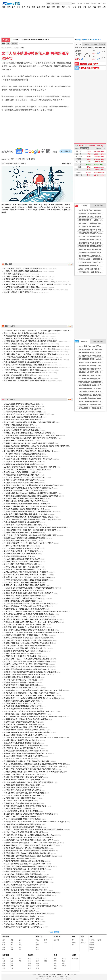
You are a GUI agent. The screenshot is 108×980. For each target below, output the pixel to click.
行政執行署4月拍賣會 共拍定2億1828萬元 (20, 546)
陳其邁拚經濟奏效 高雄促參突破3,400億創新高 (21, 740)
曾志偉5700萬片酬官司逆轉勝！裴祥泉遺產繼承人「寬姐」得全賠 (28, 517)
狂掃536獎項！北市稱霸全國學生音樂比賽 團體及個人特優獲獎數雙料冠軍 (32, 633)
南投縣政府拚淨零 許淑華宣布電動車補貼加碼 (21, 685)
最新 (4, 940)
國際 (33, 7)
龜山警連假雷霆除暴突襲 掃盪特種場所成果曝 (21, 483)
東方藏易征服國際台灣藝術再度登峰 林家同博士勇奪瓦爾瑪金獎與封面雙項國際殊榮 (35, 527)
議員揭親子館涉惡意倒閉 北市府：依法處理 (20, 908)
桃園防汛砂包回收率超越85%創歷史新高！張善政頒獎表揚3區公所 (29, 512)
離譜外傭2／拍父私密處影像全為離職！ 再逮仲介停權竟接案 (26, 675)
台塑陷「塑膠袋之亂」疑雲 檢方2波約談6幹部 (21, 601)
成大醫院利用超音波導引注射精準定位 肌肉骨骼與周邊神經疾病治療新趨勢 (32, 346)
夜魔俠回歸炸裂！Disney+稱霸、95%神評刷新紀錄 (23, 727)
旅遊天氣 (92, 945)
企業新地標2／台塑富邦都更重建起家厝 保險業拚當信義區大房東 (28, 290)
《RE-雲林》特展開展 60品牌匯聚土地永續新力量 (22, 373)
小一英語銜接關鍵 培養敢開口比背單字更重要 (21, 811)
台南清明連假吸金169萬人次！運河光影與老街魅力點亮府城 (26, 761)
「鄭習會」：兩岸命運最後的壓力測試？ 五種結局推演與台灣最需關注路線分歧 (34, 830)
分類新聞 (6, 937)
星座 (48, 7)
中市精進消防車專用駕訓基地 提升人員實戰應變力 (23, 596)
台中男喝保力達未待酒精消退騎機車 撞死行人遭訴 (23, 569)
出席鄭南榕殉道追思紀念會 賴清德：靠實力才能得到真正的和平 (28, 895)
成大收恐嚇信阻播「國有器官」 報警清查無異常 (22, 567)
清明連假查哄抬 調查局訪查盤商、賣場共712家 (21, 916)
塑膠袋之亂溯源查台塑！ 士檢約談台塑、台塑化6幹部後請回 (26, 638)
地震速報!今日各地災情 (89, 64)
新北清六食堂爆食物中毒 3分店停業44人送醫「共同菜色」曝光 (27, 669)
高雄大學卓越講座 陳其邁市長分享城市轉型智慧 (22, 362)
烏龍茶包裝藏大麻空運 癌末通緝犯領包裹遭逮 (21, 420)
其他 (20, 961)
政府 (99, 7)
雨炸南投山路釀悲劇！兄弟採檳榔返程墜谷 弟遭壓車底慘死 (26, 606)
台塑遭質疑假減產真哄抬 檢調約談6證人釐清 (21, 703)
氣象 (91, 937)
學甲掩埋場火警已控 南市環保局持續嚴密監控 (21, 480)
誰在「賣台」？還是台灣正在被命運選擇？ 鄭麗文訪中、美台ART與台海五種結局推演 (36, 612)
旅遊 (84, 7)
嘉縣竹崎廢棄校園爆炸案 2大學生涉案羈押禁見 (21, 924)
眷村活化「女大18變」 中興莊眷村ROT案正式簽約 (23, 898)
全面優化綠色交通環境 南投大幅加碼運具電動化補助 (23, 777)
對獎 (82, 937)
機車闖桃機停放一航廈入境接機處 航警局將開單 (22, 336)
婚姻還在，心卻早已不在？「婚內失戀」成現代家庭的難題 (26, 664)
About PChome (69, 975)
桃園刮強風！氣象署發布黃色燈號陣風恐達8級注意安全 (25, 880)
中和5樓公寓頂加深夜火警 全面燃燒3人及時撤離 (22, 677)
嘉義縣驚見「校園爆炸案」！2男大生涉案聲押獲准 (23, 491)
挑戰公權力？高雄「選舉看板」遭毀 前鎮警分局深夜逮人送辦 (27, 661)
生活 (68, 7)
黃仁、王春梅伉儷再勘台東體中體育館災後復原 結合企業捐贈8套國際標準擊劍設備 (35, 764)
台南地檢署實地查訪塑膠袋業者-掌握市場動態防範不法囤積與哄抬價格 (30, 769)
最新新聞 (81, 341)
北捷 (28, 159)
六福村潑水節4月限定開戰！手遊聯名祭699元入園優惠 (24, 730)
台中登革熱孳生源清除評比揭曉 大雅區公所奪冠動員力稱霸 (26, 580)
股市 (75, 3)
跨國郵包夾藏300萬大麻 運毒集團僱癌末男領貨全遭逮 (24, 365)
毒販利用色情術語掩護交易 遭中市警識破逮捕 (21, 551)
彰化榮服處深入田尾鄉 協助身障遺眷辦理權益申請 (23, 824)
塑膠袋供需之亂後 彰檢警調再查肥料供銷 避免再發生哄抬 (25, 890)
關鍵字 (74, 955)
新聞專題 (57, 937)
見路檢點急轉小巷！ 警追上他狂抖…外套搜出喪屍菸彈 (24, 609)
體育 (63, 7)
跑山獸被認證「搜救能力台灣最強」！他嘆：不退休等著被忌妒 (27, 640)
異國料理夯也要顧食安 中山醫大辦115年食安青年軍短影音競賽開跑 (29, 443)
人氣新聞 (81, 206)
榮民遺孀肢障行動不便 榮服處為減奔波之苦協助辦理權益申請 (27, 901)
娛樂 (58, 7)
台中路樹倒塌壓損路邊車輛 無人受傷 (18, 556)
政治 (14, 7)
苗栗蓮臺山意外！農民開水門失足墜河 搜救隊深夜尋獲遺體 (26, 848)
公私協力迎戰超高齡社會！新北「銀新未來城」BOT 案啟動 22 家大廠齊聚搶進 (33, 772)
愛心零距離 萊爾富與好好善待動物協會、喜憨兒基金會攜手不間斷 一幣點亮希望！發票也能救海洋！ (41, 738)
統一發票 (83, 942)
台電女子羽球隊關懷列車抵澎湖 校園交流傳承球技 (23, 819)
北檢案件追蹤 (96, 40)
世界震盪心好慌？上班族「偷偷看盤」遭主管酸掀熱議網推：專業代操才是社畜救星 (35, 822)
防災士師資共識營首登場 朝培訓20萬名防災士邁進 (23, 412)
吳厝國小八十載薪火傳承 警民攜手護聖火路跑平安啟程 (24, 585)
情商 (20, 942)
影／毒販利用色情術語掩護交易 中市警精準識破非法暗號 (25, 357)
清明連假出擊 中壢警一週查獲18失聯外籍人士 (21, 798)
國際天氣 (92, 947)
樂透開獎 (102, 44)
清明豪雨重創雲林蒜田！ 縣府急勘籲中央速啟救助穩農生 (25, 806)
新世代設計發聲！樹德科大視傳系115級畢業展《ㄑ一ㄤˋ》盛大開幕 (29, 349)
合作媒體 (93, 3)
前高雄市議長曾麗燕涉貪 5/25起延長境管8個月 (21, 919)
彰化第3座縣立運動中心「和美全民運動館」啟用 (22, 748)
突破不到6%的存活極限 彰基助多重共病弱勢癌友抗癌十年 (26, 753)
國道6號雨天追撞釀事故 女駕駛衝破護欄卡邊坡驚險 (23, 827)
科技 (29, 7)
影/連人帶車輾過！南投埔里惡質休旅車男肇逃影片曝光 (24, 381)
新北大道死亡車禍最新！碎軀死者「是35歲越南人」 (23, 927)
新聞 (3, 44)
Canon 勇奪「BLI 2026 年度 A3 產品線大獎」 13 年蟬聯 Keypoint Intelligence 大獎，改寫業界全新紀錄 (42, 331)
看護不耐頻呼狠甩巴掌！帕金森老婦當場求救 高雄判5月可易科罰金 (29, 630)
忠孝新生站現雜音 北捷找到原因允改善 (18, 292)
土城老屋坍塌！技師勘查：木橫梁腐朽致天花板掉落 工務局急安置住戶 (30, 696)
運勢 (43, 7)
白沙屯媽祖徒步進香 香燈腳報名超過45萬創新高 (22, 803)
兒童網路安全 (60, 975)
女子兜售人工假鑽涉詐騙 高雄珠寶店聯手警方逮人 (23, 339)
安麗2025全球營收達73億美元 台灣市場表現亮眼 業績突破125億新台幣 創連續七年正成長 (37, 717)
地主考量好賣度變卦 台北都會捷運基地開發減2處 (22, 269)
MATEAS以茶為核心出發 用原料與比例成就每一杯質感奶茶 (26, 572)
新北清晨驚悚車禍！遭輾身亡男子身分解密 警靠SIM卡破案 (26, 719)
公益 (63, 963)
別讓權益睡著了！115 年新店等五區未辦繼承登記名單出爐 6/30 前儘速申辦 (32, 698)
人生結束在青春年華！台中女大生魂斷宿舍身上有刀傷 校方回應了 (28, 543)
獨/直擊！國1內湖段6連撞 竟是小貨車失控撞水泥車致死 (25, 864)
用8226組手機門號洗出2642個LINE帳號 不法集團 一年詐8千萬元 (28, 459)
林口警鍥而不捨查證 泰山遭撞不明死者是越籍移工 (23, 790)
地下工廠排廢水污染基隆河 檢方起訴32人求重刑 (22, 548)
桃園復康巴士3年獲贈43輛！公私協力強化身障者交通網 (25, 538)
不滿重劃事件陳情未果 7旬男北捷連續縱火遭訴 (21, 287)
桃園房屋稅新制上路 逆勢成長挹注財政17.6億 (21, 533)
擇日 (73, 945)
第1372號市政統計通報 (12, 274)
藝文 (63, 961)
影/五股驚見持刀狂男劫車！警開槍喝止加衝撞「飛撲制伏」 (26, 575)
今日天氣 (78, 44)
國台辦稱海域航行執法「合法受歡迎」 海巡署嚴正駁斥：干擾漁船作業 (30, 354)
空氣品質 (86, 44)
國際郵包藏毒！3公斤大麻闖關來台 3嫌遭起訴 (21, 472)
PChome (87, 3)
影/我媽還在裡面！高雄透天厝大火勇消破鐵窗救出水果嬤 (25, 627)
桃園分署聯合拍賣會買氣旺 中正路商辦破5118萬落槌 (24, 651)
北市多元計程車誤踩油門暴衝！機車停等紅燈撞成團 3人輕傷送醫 (28, 866)
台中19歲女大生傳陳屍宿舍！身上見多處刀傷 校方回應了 (25, 625)
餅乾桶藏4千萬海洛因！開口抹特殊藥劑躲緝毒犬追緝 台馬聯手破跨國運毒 (31, 360)
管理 (55, 966)
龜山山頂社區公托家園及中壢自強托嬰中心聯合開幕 (23, 735)
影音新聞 (6, 955)
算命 (73, 940)
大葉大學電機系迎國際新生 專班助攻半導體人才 (22, 559)
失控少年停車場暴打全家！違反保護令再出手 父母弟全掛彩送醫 (28, 838)
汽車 (94, 7)
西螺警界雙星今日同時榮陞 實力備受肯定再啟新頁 (23, 922)
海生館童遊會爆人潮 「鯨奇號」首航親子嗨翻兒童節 (23, 746)
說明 (99, 3)
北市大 (12, 159)
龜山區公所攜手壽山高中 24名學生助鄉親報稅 (21, 885)
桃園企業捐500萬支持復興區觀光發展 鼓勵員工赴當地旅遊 (26, 514)
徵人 (76, 975)
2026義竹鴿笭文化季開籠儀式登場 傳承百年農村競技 (24, 874)
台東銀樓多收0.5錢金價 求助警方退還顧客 (20, 911)
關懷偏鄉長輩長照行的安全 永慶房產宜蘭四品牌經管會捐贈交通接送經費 (31, 906)
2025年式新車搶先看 (89, 68)
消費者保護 (52, 975)
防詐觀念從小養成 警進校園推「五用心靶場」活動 (23, 656)
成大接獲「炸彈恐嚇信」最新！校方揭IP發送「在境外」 (25, 598)
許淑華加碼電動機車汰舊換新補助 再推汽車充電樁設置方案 (26, 877)
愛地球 (64, 966)
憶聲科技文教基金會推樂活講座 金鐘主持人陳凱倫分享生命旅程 (28, 433)
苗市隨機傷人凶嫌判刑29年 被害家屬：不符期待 (22, 795)
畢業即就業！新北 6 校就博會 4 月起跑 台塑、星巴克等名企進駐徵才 (30, 693)
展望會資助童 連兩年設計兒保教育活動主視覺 (21, 590)
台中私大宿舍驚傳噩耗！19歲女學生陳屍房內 (21, 709)
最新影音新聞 (98, 341)
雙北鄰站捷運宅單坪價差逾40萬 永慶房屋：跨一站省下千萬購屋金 (29, 284)
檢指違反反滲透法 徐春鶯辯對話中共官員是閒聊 (22, 780)
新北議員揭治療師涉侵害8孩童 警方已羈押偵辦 (21, 701)
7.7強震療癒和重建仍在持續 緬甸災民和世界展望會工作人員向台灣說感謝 (31, 435)
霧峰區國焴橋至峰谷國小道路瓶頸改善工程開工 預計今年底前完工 (28, 593)
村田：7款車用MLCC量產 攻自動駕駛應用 (27, 40)
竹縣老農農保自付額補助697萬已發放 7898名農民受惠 (24, 793)
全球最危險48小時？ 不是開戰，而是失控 (19, 682)
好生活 (64, 959)
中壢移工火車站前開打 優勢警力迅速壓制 (19, 654)
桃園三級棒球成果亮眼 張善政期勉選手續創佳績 (22, 743)
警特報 (99, 940)
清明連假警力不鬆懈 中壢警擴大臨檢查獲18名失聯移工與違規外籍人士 (30, 856)
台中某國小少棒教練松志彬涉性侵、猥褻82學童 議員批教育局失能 (29, 604)
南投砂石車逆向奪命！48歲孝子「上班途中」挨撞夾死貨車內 (27, 617)
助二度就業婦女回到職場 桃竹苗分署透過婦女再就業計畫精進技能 (28, 451)
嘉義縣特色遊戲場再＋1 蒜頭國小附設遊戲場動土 (22, 872)
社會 (19, 7)
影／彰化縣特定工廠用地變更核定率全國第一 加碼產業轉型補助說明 (29, 422)
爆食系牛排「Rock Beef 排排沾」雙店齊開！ (21, 725)
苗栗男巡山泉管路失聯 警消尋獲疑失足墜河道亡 (22, 785)
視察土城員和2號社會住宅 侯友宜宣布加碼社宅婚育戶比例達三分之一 (30, 711)
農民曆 (78, 40)
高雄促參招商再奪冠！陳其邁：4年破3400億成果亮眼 (24, 861)
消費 (79, 7)
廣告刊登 (45, 975)
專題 (9, 7)
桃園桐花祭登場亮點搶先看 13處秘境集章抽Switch (23, 887)
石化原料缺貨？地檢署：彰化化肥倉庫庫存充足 (22, 722)
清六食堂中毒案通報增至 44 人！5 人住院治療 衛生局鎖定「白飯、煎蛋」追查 (33, 767)
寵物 (20, 940)
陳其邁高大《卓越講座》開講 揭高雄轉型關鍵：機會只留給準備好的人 (30, 619)
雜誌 (89, 7)
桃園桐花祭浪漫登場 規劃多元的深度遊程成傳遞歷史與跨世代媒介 (28, 840)
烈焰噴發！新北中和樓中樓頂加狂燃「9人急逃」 (22, 688)
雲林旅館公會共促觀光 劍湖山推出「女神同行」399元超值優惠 (27, 352)
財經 (24, 7)
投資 (55, 963)
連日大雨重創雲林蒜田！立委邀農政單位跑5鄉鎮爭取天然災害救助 (29, 614)
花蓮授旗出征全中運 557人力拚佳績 (17, 809)
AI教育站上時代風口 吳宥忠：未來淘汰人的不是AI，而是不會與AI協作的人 (32, 622)
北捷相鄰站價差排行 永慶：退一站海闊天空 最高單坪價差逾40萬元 (29, 282)
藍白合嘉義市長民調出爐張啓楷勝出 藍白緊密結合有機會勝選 (27, 732)
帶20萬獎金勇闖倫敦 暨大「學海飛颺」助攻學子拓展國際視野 (27, 577)
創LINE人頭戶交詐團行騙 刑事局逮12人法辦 (20, 564)
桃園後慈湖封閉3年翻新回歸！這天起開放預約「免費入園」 (26, 635)
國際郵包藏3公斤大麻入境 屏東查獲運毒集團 (21, 554)
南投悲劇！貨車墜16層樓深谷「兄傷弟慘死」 (21, 680)
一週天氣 (92, 942)
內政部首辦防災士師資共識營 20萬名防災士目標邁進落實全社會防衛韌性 (31, 367)
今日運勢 (85, 40)
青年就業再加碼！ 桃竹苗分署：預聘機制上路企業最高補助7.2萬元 (29, 835)
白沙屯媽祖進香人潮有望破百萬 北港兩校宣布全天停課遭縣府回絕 (28, 488)
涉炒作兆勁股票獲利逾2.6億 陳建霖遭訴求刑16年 (22, 562)
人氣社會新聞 (98, 206)
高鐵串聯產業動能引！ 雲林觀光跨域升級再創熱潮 (23, 583)
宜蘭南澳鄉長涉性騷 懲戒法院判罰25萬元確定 (21, 541)
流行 (20, 950)
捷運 (24, 159)
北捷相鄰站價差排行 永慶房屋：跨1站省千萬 (21, 279)
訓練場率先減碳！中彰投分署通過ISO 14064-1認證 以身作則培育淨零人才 (32, 843)
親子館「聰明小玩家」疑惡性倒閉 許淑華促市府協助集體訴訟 (27, 667)
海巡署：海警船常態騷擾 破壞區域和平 (92, 401)
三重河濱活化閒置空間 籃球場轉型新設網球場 (21, 271)
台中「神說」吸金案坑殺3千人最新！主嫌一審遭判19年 (25, 477)
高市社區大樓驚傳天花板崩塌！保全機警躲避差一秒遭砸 (25, 504)
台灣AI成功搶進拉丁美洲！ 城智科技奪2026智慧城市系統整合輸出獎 (29, 845)
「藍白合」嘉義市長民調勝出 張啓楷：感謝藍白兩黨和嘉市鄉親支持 (29, 893)
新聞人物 (39, 937)
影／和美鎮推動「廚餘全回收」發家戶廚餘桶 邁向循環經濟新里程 (28, 782)
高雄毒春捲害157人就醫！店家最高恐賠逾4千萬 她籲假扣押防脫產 (29, 851)
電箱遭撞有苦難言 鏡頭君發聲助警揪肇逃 (19, 441)
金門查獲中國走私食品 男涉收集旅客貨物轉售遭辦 (23, 409)
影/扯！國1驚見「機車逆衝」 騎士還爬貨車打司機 (22, 449)
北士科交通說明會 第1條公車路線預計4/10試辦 (21, 277)
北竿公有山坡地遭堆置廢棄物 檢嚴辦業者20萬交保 (23, 706)
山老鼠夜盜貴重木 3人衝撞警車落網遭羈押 (20, 428)
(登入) (104, 3)
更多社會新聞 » (67, 164)
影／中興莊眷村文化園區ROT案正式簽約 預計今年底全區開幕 (27, 914)
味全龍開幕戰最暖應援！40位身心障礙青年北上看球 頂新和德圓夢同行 (30, 341)
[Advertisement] (38, 233)
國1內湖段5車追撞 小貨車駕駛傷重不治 (18, 801)
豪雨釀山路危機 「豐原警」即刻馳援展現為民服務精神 (24, 646)
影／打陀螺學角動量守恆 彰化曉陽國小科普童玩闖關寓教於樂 (27, 414)
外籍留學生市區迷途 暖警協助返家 (17, 859)
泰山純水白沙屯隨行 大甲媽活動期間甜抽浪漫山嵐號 (23, 832)
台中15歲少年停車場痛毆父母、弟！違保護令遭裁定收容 (25, 869)
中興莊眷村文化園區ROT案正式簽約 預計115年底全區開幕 (26, 882)
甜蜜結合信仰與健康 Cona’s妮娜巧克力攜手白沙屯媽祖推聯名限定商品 (30, 438)
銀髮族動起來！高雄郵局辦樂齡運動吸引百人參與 (22, 378)
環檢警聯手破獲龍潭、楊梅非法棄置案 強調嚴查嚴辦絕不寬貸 (27, 853)
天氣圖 (91, 950)
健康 (53, 7)
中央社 (22, 48)
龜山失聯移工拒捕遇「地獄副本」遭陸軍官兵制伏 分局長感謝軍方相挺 (30, 535)
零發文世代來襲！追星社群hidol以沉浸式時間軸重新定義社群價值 (28, 643)
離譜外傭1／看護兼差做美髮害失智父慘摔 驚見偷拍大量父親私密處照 (30, 672)
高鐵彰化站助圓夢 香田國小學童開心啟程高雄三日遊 (23, 344)
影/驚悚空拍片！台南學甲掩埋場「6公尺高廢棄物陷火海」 (26, 648)
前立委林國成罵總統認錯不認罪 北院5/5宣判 (20, 788)
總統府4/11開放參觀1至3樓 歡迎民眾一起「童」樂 (23, 774)
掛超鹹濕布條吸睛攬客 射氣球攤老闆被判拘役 (21, 464)
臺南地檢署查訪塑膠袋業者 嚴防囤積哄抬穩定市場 (23, 751)
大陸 (104, 7)
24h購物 (80, 3)
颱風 (33, 159)
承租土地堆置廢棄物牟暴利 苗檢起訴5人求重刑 (21, 404)
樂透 (82, 940)
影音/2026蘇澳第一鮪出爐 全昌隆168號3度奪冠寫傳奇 (24, 333)
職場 (38, 7)
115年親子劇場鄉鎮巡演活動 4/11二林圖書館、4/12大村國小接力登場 (30, 467)
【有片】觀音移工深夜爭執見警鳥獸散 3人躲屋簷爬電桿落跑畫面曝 (29, 588)
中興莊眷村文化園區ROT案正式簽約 (17, 759)
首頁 (4, 7)
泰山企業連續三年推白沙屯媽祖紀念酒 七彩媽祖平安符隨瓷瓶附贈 (28, 814)
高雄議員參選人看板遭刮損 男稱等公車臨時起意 (22, 407)
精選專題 (56, 940)
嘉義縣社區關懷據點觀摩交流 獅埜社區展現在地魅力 (23, 903)
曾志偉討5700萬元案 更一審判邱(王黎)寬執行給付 (23, 430)
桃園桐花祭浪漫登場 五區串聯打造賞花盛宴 (20, 816)
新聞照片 (31, 955)
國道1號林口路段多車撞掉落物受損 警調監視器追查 (23, 417)
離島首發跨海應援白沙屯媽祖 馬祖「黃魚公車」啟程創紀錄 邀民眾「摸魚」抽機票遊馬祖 (37, 446)
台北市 (18, 159)
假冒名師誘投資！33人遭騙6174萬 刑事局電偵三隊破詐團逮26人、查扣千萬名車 (34, 690)
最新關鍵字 (75, 959)
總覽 (55, 959)
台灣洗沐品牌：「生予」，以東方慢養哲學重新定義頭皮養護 (27, 659)
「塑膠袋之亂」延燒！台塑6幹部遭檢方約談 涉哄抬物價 (25, 714)
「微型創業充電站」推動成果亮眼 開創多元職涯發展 (23, 370)
